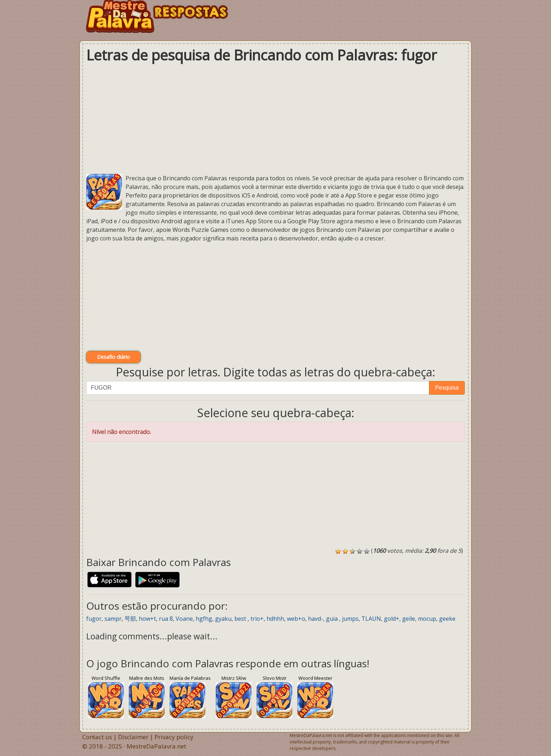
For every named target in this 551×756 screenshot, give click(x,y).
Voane (184, 619)
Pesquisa (447, 388)
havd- (316, 619)
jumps (350, 619)
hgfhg (204, 619)
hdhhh (275, 619)
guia (333, 619)
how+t (147, 619)
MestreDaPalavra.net (156, 746)
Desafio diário (113, 357)
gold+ (392, 619)
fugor (94, 619)
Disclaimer (133, 737)
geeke (447, 619)
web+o (296, 619)
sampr (113, 619)
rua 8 (166, 619)
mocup (427, 619)
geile (409, 619)
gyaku (223, 619)
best (241, 619)
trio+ (257, 619)
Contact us (97, 737)
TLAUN (371, 619)
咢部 (130, 619)
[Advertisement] (275, 118)
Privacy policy (174, 737)
